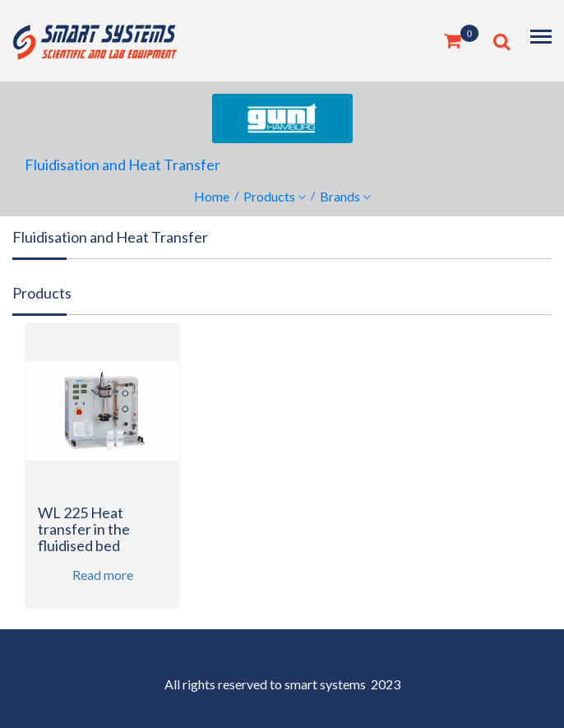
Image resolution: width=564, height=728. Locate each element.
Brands (340, 196)
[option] (102, 476)
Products (269, 196)
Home (212, 196)
